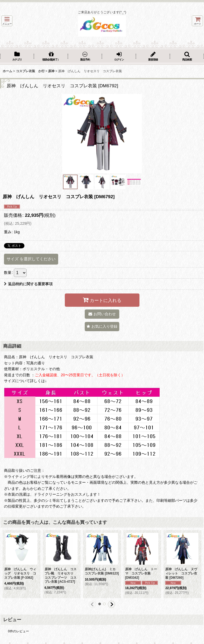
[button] (7, 21)
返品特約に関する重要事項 (28, 284)
